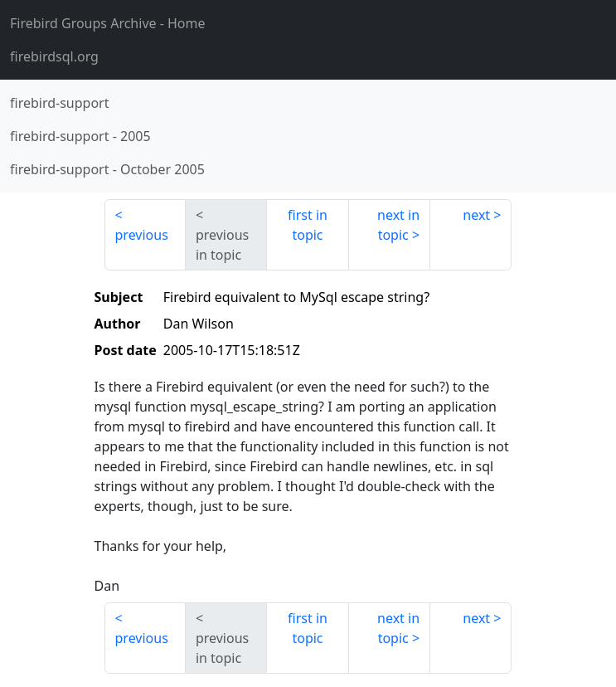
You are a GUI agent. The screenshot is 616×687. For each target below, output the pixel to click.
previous (142, 235)
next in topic (398, 225)
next (476, 215)
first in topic (308, 225)
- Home (108, 23)
